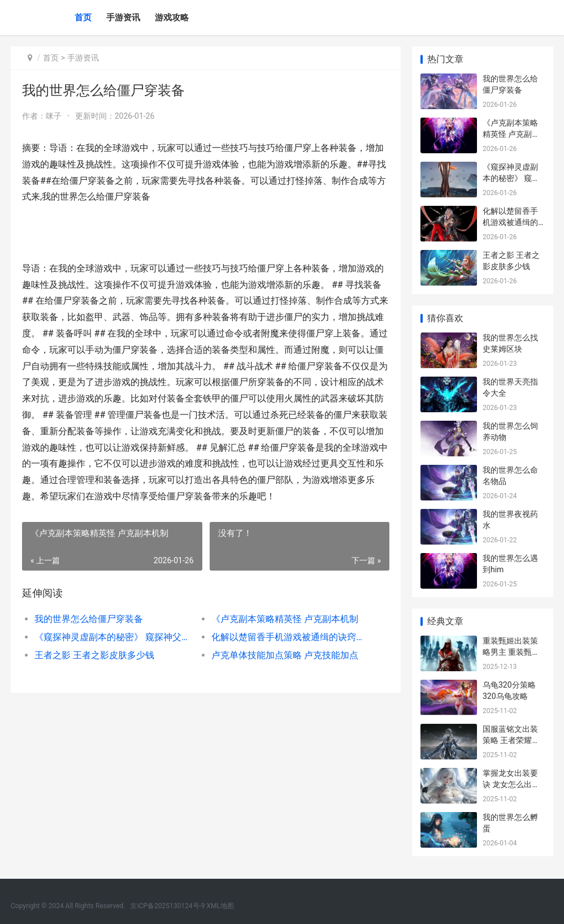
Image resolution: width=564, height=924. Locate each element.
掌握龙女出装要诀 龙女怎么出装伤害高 (511, 784)
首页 (83, 18)
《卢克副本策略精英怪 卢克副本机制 (285, 619)
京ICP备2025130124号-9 (167, 906)
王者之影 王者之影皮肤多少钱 (94, 655)
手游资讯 (123, 18)
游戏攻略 (172, 18)
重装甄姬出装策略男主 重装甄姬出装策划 (511, 652)
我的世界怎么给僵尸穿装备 (89, 619)
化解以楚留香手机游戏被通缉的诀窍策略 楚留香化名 (291, 637)
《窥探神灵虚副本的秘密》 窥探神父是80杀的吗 (114, 637)
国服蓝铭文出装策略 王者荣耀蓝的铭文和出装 (511, 740)
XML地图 (220, 906)
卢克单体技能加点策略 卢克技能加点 (285, 655)
